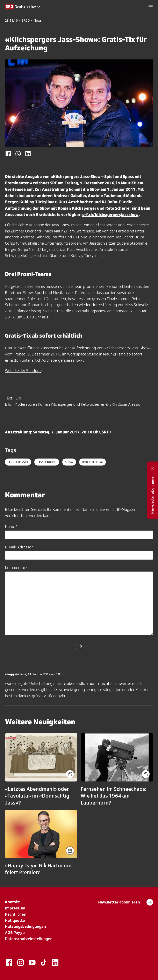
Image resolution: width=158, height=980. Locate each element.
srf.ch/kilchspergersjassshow (110, 214)
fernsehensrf (18, 462)
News (38, 21)
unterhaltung (93, 462)
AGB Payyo (15, 932)
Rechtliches (15, 914)
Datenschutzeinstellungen (29, 939)
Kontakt (12, 902)
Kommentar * (16, 568)
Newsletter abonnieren (126, 902)
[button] (151, 7)
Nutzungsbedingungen (25, 926)
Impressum (15, 908)
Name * (11, 526)
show (69, 462)
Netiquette (15, 920)
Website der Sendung (23, 370)
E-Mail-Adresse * (19, 547)
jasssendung (47, 462)
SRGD (26, 21)
